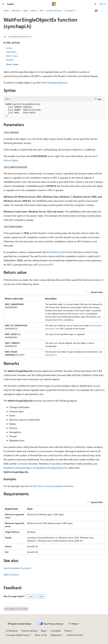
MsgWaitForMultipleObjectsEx (52, 468)
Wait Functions (11, 575)
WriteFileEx (67, 252)
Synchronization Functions (17, 568)
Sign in (102, 4)
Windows (16, 10)
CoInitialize (23, 464)
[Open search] (95, 4)
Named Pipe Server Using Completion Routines (49, 486)
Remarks (10, 60)
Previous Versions (29, 631)
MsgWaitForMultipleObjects (18, 468)
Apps (26, 10)
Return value (12, 56)
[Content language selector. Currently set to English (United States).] (20, 624)
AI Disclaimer (12, 631)
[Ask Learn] (96, 11)
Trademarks (55, 635)
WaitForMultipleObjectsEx (54, 83)
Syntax (9, 48)
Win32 (34, 10)
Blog (43, 631)
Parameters (11, 52)
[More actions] (102, 11)
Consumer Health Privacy (18, 635)
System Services (54, 10)
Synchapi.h (69, 10)
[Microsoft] (54, 4)
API (42, 10)
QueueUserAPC (45, 265)
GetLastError (51, 355)
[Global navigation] (3, 4)
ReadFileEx (52, 252)
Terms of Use (41, 635)
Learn (6, 10)
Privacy (68, 631)
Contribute (56, 631)
